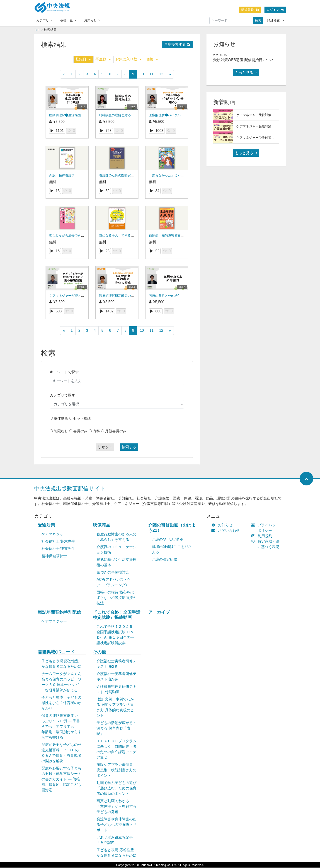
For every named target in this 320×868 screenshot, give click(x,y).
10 (142, 75)
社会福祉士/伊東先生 (58, 549)
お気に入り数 (128, 60)
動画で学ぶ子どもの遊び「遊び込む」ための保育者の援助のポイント (116, 789)
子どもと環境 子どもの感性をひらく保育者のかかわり (61, 703)
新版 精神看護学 (62, 176)
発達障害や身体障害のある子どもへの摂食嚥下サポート (116, 825)
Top (37, 30)
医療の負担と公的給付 (165, 296)
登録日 (83, 60)
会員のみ (80, 432)
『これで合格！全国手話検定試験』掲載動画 (117, 615)
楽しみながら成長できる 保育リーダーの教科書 (83, 236)
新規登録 (250, 10)
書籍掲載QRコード (56, 652)
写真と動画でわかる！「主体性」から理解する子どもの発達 (116, 807)
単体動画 (61, 419)
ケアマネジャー (54, 535)
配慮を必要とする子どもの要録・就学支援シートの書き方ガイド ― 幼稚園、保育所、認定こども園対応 (61, 780)
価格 (152, 60)
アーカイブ (159, 613)
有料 (96, 432)
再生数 (103, 60)
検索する (129, 447)
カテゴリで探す (63, 396)
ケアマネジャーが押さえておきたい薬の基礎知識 (84, 296)
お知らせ (92, 20)
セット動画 (82, 419)
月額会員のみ (116, 432)
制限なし (61, 432)
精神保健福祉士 (54, 556)
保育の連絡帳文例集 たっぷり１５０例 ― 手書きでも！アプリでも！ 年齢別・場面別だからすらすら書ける (61, 727)
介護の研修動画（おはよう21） (172, 528)
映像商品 (102, 525)
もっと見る (246, 73)
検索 (258, 20)
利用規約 (263, 536)
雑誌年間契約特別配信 (59, 613)
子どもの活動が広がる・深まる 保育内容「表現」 (116, 729)
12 (161, 75)
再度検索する (177, 45)
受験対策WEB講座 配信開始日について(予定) (250, 60)
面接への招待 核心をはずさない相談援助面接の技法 (116, 598)
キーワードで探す (64, 372)
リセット (105, 447)
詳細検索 (275, 20)
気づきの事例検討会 (113, 573)
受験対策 (46, 525)
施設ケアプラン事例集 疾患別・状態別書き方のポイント (116, 770)
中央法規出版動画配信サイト (70, 489)
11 (152, 75)
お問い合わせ (227, 531)
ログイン (275, 10)
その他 (99, 652)
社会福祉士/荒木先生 (58, 542)
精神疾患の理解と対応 (115, 116)
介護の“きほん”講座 (168, 540)
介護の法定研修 (165, 560)
